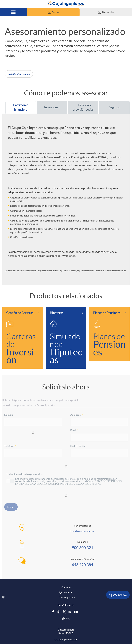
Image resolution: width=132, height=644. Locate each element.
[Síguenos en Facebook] (54, 612)
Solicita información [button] (19, 74)
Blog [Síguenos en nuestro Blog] (66, 619)
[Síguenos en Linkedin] (70, 612)
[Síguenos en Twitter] (64, 612)
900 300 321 (83, 548)
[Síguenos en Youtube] (77, 612)
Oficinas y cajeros (67, 597)
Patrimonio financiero (18, 107)
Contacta (67, 592)
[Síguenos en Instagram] (59, 612)
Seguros (111, 107)
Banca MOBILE (66, 633)
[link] (23, 338)
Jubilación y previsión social (82, 107)
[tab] (21, 107)
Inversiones (50, 107)
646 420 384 (83, 565)
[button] (53, 12)
